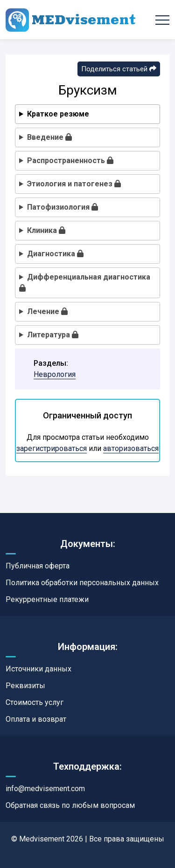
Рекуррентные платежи (47, 599)
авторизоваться (131, 448)
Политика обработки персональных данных (82, 583)
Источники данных (38, 669)
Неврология (55, 374)
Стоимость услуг (35, 702)
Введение (49, 137)
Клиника (46, 230)
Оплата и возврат (36, 719)
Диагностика (55, 254)
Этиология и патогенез (74, 184)
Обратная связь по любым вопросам (70, 805)
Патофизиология (63, 207)
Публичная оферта (38, 566)
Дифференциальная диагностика (85, 282)
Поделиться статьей (119, 69)
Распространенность (70, 161)
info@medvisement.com (45, 789)
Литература (53, 335)
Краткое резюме (58, 114)
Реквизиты (25, 686)
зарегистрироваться (52, 448)
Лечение (47, 311)
